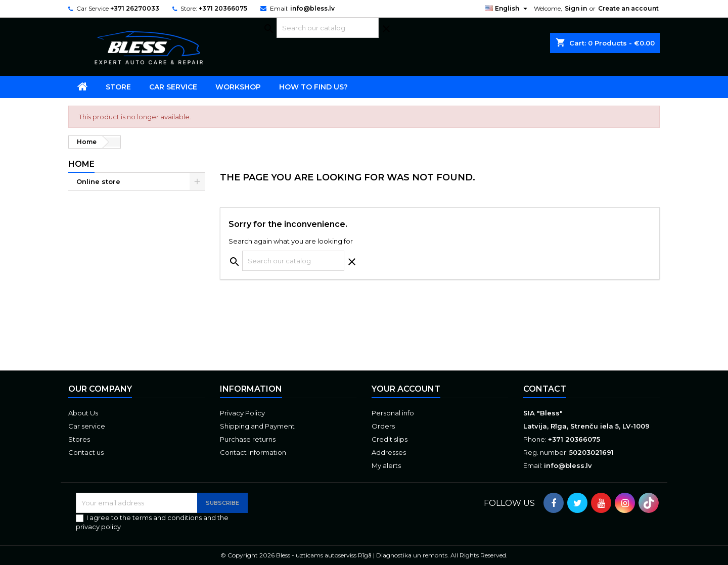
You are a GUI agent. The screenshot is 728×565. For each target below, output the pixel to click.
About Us (83, 413)
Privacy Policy (242, 413)
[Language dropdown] (507, 9)
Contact (545, 389)
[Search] (328, 28)
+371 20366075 (223, 8)
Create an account (628, 8)
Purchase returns (248, 439)
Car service (173, 87)
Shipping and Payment (257, 426)
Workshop (238, 87)
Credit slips (390, 439)
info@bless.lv (312, 8)
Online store (98, 181)
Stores (79, 439)
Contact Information (253, 452)
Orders (383, 426)
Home (81, 164)
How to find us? (313, 87)
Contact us (86, 452)
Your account (406, 389)
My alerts (386, 465)
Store (118, 87)
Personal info (393, 413)
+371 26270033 (135, 8)
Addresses (389, 452)
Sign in (576, 8)
